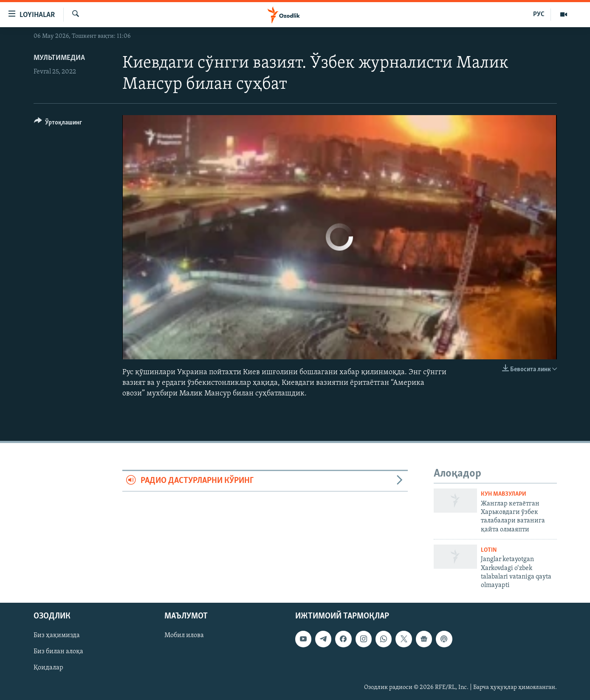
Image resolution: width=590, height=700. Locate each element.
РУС (539, 14)
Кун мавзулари (504, 494)
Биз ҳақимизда (57, 635)
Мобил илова (184, 635)
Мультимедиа (59, 58)
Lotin (489, 550)
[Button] (58, 124)
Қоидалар (48, 668)
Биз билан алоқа (58, 652)
